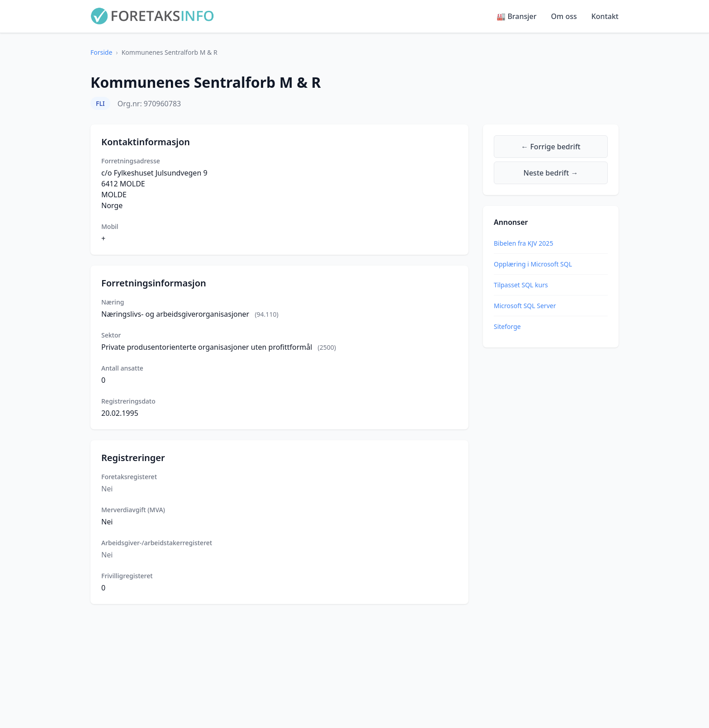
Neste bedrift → (551, 173)
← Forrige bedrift (551, 147)
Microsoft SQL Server (525, 306)
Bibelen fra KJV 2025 (523, 243)
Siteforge (507, 326)
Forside (101, 52)
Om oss (564, 16)
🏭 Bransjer (516, 16)
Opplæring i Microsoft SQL (533, 264)
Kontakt (605, 16)
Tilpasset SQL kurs (521, 285)
